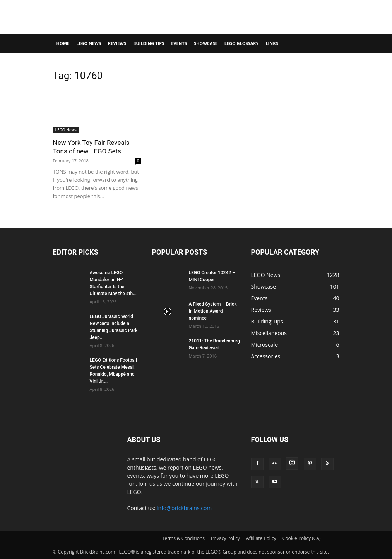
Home (63, 43)
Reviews (117, 43)
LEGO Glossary (242, 43)
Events (179, 43)
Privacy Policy (225, 538)
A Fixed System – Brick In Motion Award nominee (213, 311)
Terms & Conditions (183, 538)
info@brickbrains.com (184, 508)
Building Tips (149, 43)
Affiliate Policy (261, 538)
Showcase (206, 43)
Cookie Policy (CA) (302, 538)
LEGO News (89, 43)
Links (272, 43)
